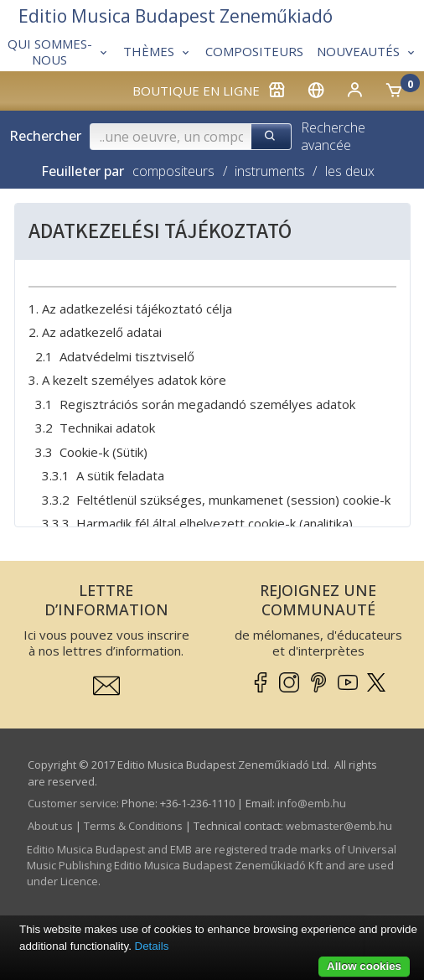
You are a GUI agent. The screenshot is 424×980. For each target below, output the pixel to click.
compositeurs (173, 171)
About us (50, 826)
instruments (270, 171)
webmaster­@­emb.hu (339, 826)
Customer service (72, 803)
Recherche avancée (333, 136)
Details (152, 946)
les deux (350, 171)
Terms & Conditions (133, 826)
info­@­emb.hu (312, 803)
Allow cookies (364, 966)
